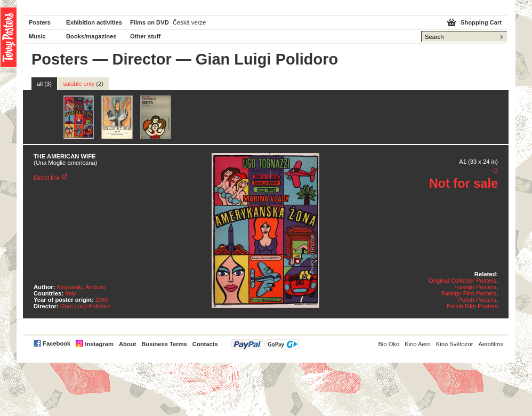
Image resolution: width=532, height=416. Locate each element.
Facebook (57, 343)
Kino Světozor (455, 344)
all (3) (44, 84)
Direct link (47, 178)
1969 (102, 300)
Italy (71, 293)
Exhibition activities (94, 22)
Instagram (99, 344)
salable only (83, 84)
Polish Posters (477, 300)
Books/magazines (91, 36)
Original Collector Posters (462, 281)
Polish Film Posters (472, 306)
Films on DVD (150, 22)
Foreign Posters (475, 287)
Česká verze (189, 22)
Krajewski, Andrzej (81, 287)
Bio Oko (389, 344)
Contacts (205, 344)
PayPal (265, 344)
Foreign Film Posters (469, 293)
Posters (40, 22)
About (127, 344)
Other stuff (145, 36)
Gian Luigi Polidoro (86, 306)
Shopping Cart (481, 22)
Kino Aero (418, 344)
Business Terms (164, 344)
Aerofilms (491, 344)
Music (37, 36)
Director (142, 59)
